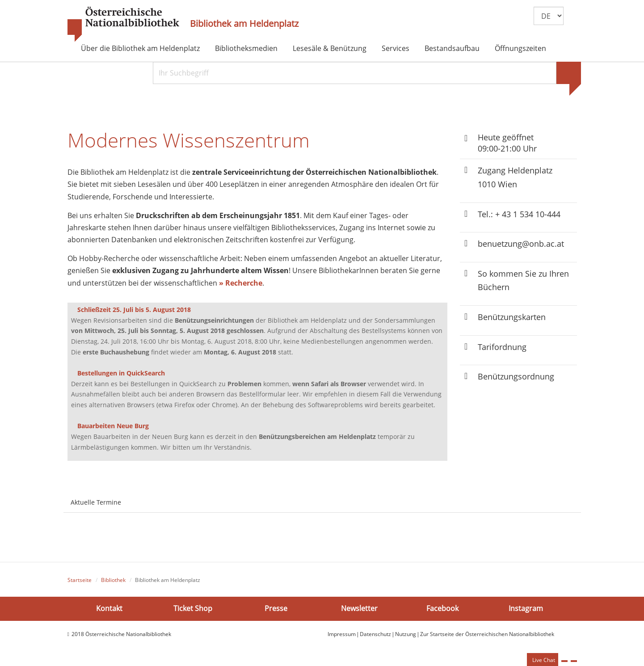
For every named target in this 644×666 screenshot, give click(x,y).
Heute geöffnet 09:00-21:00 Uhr (507, 143)
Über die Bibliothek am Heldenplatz (140, 48)
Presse (276, 609)
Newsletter (359, 609)
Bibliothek (113, 581)
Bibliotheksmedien (246, 48)
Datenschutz (375, 634)
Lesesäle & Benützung (330, 48)
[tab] (136, 498)
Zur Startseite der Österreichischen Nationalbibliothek (487, 634)
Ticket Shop (193, 609)
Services (396, 48)
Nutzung (406, 634)
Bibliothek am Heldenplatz (244, 24)
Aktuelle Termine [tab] (96, 503)
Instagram (526, 609)
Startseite (80, 581)
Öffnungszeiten (520, 48)
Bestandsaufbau (452, 48)
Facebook (442, 609)
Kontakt (109, 609)
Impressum (342, 634)
